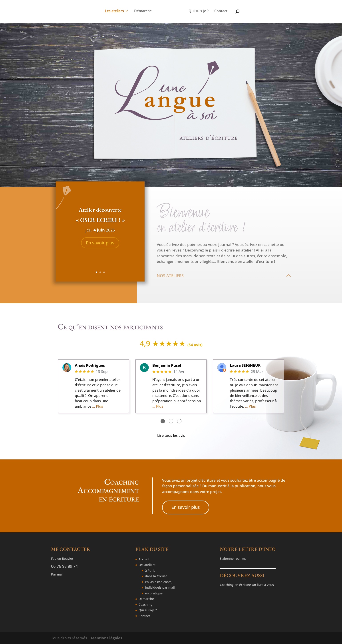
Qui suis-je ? (199, 11)
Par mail (57, 574)
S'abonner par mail (234, 558)
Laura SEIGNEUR (245, 365)
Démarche (143, 11)
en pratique (154, 593)
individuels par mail (160, 587)
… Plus (98, 406)
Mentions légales (106, 638)
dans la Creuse (156, 576)
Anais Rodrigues (90, 365)
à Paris (150, 571)
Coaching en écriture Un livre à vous (247, 585)
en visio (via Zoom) (159, 582)
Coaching (145, 605)
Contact (221, 11)
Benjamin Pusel (167, 365)
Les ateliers (114, 11)
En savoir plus (100, 243)
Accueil (144, 559)
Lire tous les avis (171, 435)
